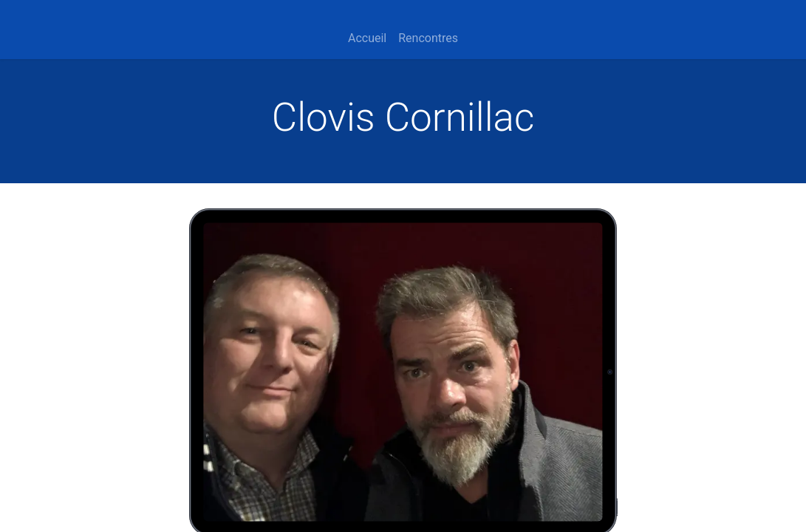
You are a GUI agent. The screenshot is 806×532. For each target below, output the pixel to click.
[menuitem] (367, 38)
